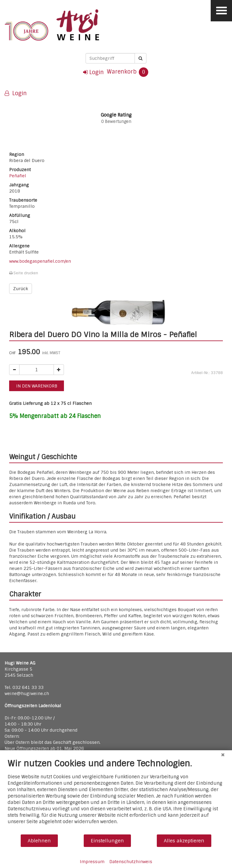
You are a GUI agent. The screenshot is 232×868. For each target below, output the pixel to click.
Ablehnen (39, 841)
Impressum (92, 862)
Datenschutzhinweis (131, 862)
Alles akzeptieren (184, 841)
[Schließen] (223, 755)
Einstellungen (107, 841)
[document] (116, 796)
